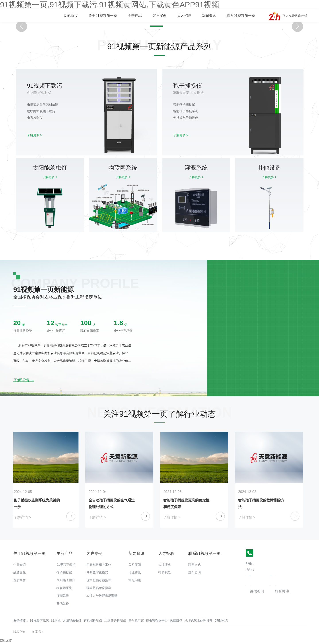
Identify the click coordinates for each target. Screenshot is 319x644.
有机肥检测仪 (93, 620)
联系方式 (195, 565)
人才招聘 (184, 16)
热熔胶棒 (176, 620)
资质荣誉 (19, 580)
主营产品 (135, 16)
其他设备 (63, 603)
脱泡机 (56, 620)
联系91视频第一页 (241, 16)
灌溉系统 (63, 596)
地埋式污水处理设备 (198, 620)
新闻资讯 (209, 16)
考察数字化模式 (97, 572)
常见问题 (135, 580)
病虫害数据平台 (157, 620)
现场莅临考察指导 (99, 580)
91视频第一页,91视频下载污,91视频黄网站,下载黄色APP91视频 (110, 5)
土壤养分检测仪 (115, 620)
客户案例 (159, 16)
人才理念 (165, 565)
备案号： (38, 632)
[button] (156, 26)
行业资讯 (135, 572)
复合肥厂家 (136, 620)
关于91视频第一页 (103, 16)
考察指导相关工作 (99, 565)
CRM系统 (221, 620)
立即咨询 (195, 572)
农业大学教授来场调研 (102, 596)
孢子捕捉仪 (64, 572)
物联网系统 (64, 588)
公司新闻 (135, 565)
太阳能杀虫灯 (66, 580)
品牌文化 (19, 572)
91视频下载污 (66, 565)
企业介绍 (19, 565)
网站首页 (71, 16)
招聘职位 (165, 572)
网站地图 (6, 641)
